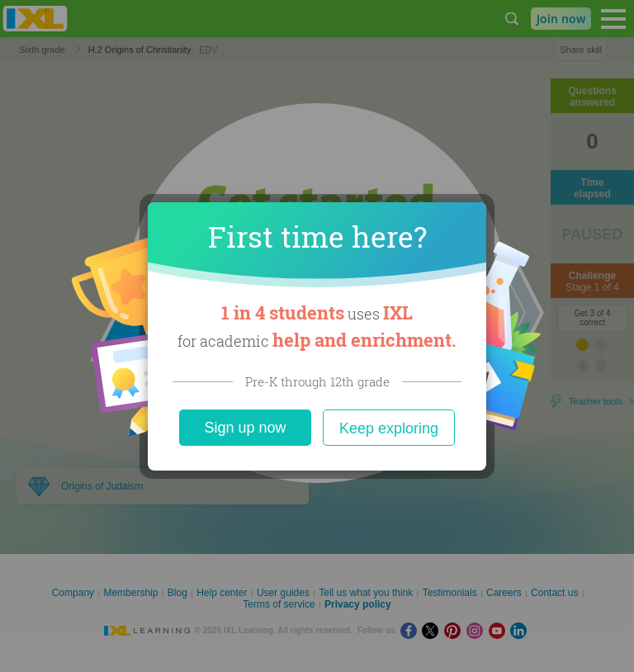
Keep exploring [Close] (389, 428)
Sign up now (245, 428)
